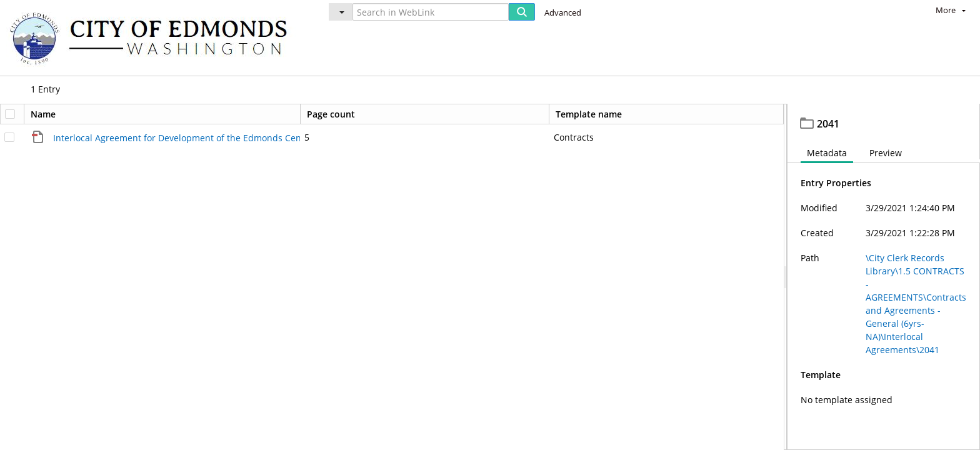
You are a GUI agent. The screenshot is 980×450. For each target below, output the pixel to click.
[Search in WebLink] (431, 12)
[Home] (154, 38)
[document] (884, 278)
